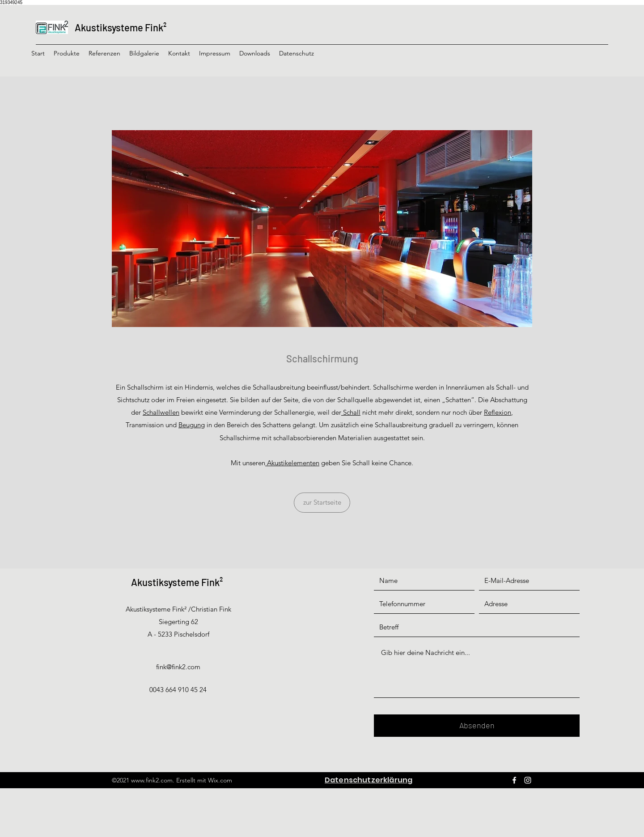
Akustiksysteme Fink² (121, 27)
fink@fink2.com (178, 667)
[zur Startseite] (322, 503)
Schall (351, 412)
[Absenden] (477, 726)
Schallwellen (161, 412)
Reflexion (498, 412)
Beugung (192, 425)
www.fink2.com (152, 780)
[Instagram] (528, 780)
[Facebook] (514, 780)
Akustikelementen (292, 463)
